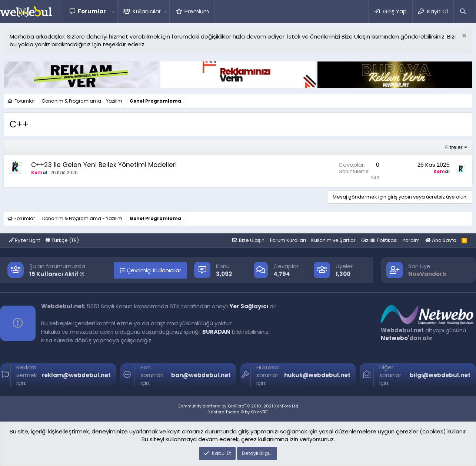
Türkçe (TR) (62, 240)
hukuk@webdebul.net (317, 375)
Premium (197, 11)
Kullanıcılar (147, 11)
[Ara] (463, 11)
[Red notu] (463, 36)
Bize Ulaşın (252, 240)
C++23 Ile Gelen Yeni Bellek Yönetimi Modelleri (104, 165)
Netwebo (394, 338)
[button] (113, 11)
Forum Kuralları (288, 240)
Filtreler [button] (454, 147)
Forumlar (92, 11)
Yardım (411, 240)
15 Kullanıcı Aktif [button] (57, 274)
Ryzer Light (24, 240)
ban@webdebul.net (201, 375)
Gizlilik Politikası (379, 240)
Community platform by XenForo (238, 406)
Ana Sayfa (441, 240)
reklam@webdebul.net (76, 375)
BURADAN (216, 332)
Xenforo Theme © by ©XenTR (238, 412)
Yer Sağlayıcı (249, 306)
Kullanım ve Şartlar (333, 240)
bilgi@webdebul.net (440, 375)
